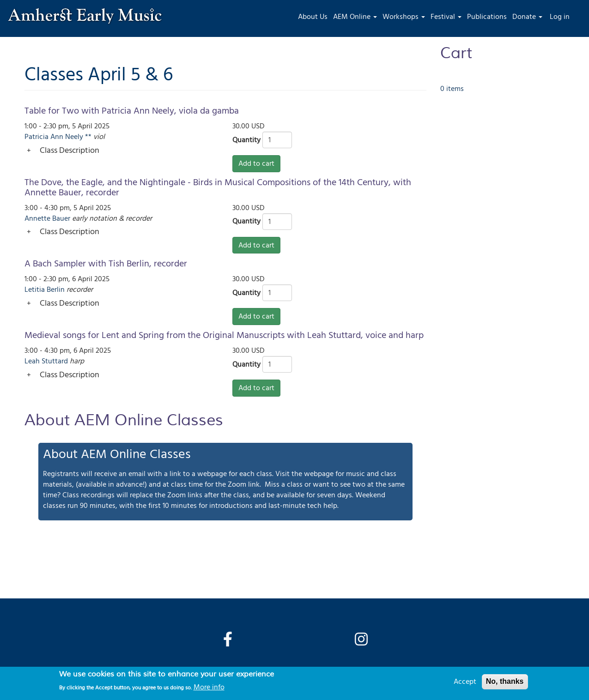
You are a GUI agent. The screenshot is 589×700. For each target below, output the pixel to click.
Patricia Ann (44, 137)
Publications (487, 17)
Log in (560, 17)
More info (209, 687)
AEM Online (355, 17)
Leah (32, 361)
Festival (446, 17)
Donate (527, 17)
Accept (465, 682)
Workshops (404, 17)
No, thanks (505, 681)
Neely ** (78, 137)
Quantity (246, 140)
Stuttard (55, 361)
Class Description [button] (70, 150)
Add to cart (256, 163)
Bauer (61, 218)
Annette (37, 218)
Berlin (56, 290)
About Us (313, 17)
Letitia (35, 290)
